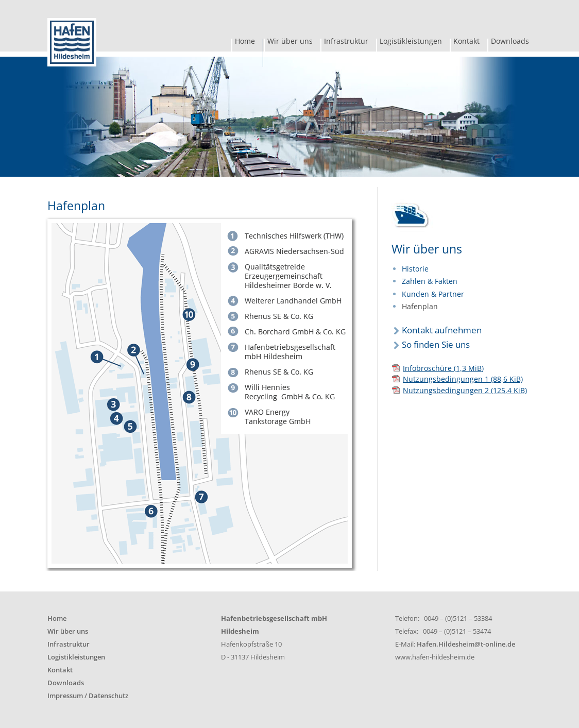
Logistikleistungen (411, 42)
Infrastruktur (346, 42)
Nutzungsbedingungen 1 (463, 379)
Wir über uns (290, 42)
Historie (415, 269)
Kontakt (466, 42)
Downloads (510, 42)
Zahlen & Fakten (430, 281)
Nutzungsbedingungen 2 (465, 390)
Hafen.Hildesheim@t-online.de (466, 644)
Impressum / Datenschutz (88, 696)
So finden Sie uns (436, 344)
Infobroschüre (443, 368)
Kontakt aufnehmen (442, 330)
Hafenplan (420, 306)
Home (245, 42)
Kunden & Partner (433, 294)
